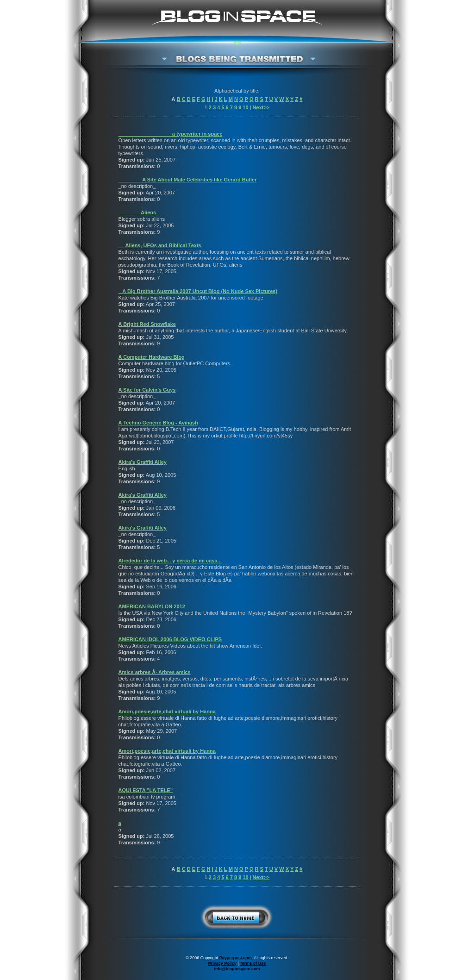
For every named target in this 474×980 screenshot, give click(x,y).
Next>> (261, 107)
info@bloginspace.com (237, 969)
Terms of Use (253, 963)
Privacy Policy (222, 963)
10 (245, 107)
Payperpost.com (236, 958)
